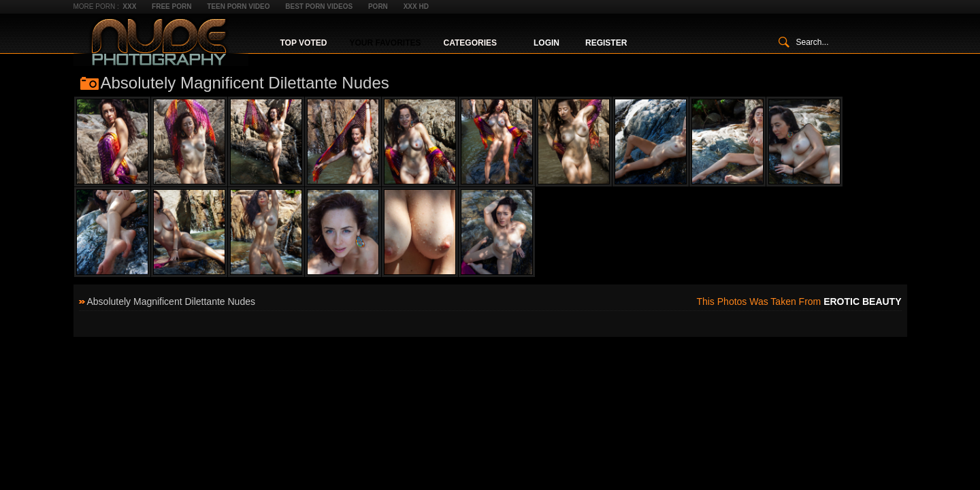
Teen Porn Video (238, 6)
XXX (129, 6)
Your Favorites (385, 43)
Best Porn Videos (319, 6)
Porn (378, 6)
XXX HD (416, 6)
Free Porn (171, 6)
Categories (470, 43)
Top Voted (304, 43)
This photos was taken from (799, 301)
